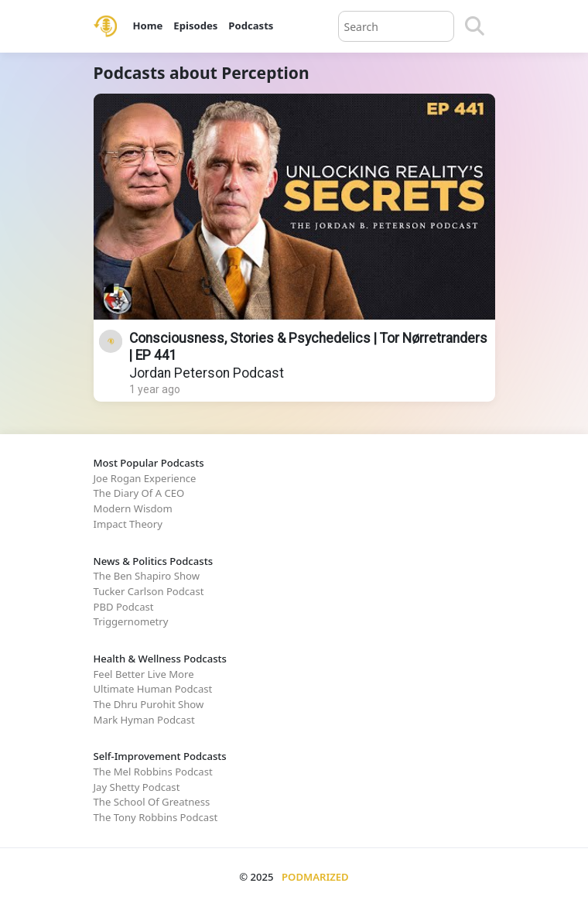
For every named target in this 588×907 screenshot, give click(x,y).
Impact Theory (128, 524)
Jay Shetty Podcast (137, 787)
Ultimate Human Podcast (153, 689)
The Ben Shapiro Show (147, 576)
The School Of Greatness (152, 802)
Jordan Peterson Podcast (207, 373)
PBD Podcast (124, 607)
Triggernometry (131, 621)
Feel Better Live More (144, 674)
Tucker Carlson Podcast (149, 591)
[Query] (396, 26)
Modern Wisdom (133, 508)
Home (148, 26)
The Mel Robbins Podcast (153, 772)
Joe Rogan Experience (145, 478)
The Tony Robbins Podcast (156, 817)
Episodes (195, 26)
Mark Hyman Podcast (144, 720)
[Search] (475, 26)
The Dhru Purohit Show (149, 704)
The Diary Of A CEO (139, 493)
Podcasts (251, 26)
